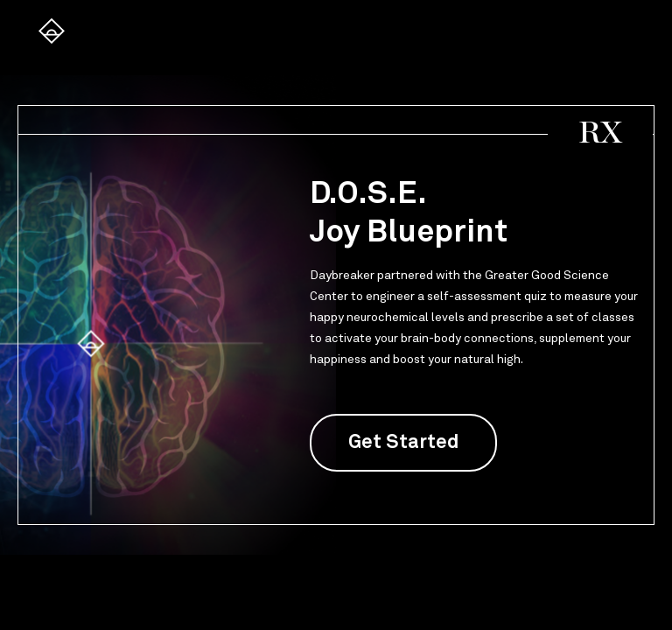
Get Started (404, 443)
